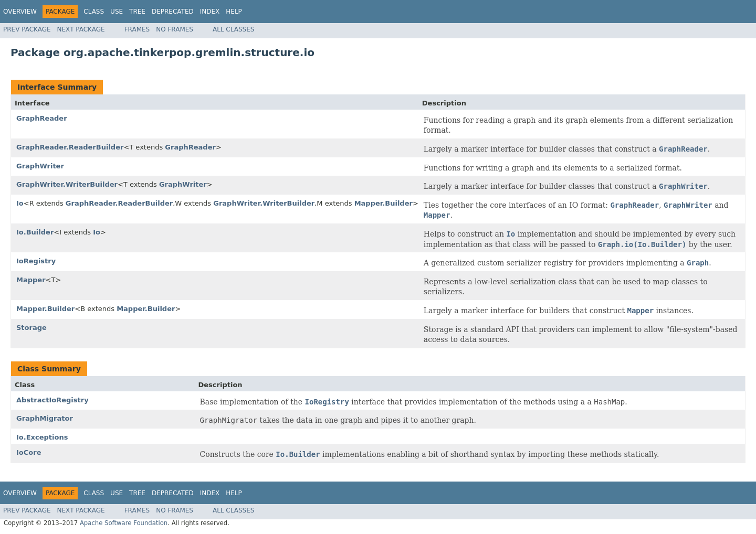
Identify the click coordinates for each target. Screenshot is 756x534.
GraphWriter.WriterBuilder (67, 184)
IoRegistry (36, 261)
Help (234, 12)
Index (210, 12)
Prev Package (27, 29)
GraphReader (42, 118)
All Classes (233, 29)
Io (20, 203)
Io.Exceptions (42, 437)
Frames (137, 29)
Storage (31, 328)
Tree (137, 12)
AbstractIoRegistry (52, 400)
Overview (20, 12)
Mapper (31, 280)
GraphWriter (40, 166)
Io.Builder (35, 232)
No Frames (175, 29)
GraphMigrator (45, 418)
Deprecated (173, 12)
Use (117, 12)
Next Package (81, 29)
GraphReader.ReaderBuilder (70, 147)
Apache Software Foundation (124, 523)
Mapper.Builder (384, 203)
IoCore (29, 452)
